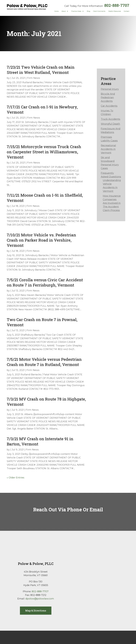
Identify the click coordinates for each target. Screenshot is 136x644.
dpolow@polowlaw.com (40, 599)
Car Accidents (109, 106)
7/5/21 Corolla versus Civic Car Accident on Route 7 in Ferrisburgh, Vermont (45, 282)
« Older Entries (16, 478)
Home (56, 11)
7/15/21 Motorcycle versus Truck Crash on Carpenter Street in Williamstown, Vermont (44, 152)
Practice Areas (76, 11)
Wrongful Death (110, 124)
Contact (127, 11)
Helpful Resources (115, 11)
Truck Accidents (110, 119)
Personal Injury (110, 89)
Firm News (34, 78)
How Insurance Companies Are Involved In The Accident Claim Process (112, 203)
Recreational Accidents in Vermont (108, 149)
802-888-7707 (117, 5)
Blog (89, 11)
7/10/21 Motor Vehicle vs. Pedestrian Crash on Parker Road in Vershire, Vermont (41, 240)
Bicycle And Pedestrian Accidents (108, 97)
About (64, 11)
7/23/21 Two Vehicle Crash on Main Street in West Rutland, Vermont (41, 70)
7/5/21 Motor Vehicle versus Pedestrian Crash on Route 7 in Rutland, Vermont (44, 362)
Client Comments (99, 11)
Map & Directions (36, 611)
